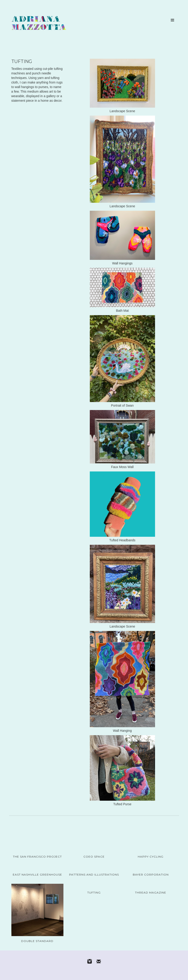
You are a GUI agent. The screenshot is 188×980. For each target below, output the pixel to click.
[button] (173, 20)
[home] (39, 24)
